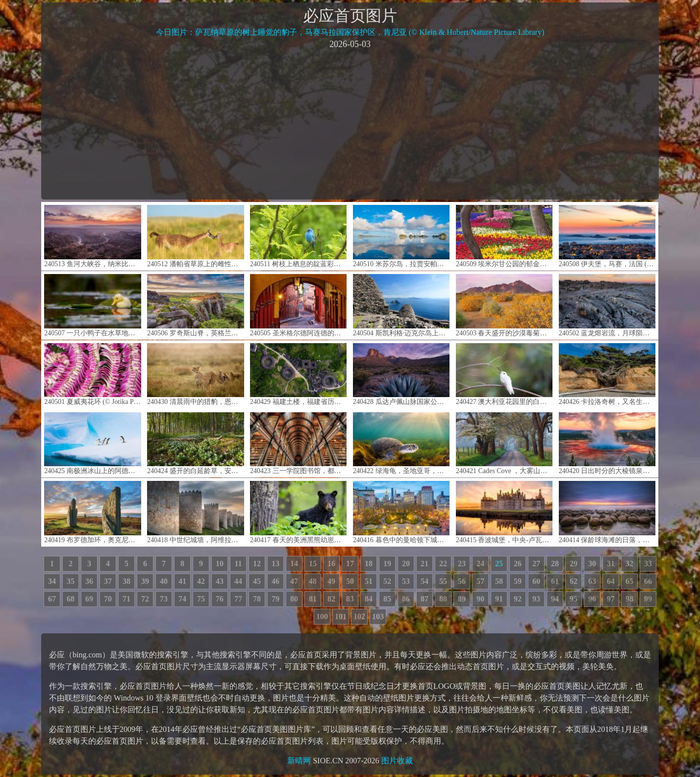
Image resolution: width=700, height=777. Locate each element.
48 (313, 581)
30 (592, 564)
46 (275, 581)
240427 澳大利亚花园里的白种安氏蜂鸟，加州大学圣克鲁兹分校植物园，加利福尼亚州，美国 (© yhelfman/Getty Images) (504, 374)
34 (52, 581)
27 (536, 564)
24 (480, 564)
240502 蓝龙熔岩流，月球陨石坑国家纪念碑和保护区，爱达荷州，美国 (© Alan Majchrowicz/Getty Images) (607, 305)
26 (518, 564)
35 (71, 581)
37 (108, 581)
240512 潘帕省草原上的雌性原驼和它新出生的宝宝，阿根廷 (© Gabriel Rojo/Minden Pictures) (195, 236)
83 (350, 599)
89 (462, 599)
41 (182, 581)
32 (629, 564)
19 (387, 564)
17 (350, 564)
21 (425, 564)
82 (331, 599)
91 (499, 599)
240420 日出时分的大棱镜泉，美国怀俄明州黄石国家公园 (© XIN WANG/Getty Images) (607, 443)
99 (648, 599)
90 (480, 599)
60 (536, 581)
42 (201, 581)
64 (611, 581)
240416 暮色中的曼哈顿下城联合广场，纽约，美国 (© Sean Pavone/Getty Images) (401, 512)
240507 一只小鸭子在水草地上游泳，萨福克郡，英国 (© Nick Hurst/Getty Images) (92, 305)
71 (126, 599)
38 (126, 581)
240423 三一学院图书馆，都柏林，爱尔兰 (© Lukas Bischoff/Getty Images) (298, 443)
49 (331, 581)
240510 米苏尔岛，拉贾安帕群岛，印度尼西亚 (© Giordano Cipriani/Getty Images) (401, 236)
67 (52, 599)
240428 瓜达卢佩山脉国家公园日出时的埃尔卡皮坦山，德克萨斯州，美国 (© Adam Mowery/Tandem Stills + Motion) (401, 374)
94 (555, 599)
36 (89, 581)
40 (164, 581)
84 (369, 599)
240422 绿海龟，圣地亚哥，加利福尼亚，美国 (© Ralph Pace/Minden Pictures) (401, 443)
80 (294, 599)
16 (331, 564)
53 (406, 581)
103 (378, 616)
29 (574, 564)
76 (220, 599)
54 (425, 581)
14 (294, 564)
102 (359, 616)
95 (574, 599)
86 (406, 599)
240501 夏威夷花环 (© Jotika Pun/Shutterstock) (92, 374)
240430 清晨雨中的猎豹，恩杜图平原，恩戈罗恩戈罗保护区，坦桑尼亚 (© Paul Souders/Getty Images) (195, 374)
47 (294, 581)
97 (611, 599)
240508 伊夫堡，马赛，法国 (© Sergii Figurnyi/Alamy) (607, 236)
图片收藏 (397, 761)
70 (108, 599)
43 (220, 581)
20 (406, 564)
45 (257, 581)
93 (536, 599)
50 (350, 581)
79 (275, 599)
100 (322, 616)
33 (648, 564)
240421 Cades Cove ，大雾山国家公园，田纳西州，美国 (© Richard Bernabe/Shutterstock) (504, 443)
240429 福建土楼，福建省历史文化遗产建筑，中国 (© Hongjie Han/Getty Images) (298, 374)
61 (555, 581)
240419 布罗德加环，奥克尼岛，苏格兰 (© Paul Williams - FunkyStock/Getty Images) (92, 512)
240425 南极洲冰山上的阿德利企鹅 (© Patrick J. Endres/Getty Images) (92, 443)
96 (592, 599)
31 (611, 564)
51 (369, 581)
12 (257, 564)
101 (341, 616)
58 (499, 581)
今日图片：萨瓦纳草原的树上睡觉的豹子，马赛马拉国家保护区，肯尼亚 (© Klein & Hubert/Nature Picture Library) (350, 32)
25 (499, 564)
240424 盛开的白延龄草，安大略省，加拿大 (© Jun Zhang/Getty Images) (195, 443)
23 (462, 564)
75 (201, 599)
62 (574, 581)
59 (518, 581)
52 (387, 581)
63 (592, 581)
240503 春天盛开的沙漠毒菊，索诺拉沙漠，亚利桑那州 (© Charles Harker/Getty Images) (504, 305)
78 (257, 599)
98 (629, 599)
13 (275, 564)
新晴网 (299, 761)
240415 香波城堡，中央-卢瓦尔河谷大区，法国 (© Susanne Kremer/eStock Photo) (504, 512)
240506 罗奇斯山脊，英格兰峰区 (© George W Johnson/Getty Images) (195, 305)
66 (648, 581)
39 (145, 581)
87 (425, 599)
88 (443, 599)
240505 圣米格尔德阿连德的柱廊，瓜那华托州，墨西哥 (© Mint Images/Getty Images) (298, 305)
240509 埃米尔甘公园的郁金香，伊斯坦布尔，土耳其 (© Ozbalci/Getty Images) (504, 236)
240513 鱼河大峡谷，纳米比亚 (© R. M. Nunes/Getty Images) (92, 236)
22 (443, 564)
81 (313, 599)
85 (387, 599)
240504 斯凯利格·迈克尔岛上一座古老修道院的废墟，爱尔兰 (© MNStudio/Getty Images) (401, 305)
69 (89, 599)
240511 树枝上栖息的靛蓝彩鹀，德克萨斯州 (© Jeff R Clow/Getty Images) (298, 236)
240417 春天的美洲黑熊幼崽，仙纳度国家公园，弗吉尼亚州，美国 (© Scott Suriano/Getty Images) (298, 512)
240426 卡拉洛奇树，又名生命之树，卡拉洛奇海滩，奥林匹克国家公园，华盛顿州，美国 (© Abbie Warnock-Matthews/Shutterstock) (607, 374)
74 (182, 599)
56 (462, 581)
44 (238, 581)
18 (369, 564)
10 (220, 564)
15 (313, 564)
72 (145, 599)
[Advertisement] (350, 124)
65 (629, 581)
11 (238, 564)
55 (443, 581)
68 (71, 599)
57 (480, 581)
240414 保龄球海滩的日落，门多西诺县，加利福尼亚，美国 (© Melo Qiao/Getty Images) (607, 512)
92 (518, 599)
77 (238, 599)
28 (555, 564)
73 (164, 599)
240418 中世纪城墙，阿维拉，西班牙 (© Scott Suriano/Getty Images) (195, 512)
